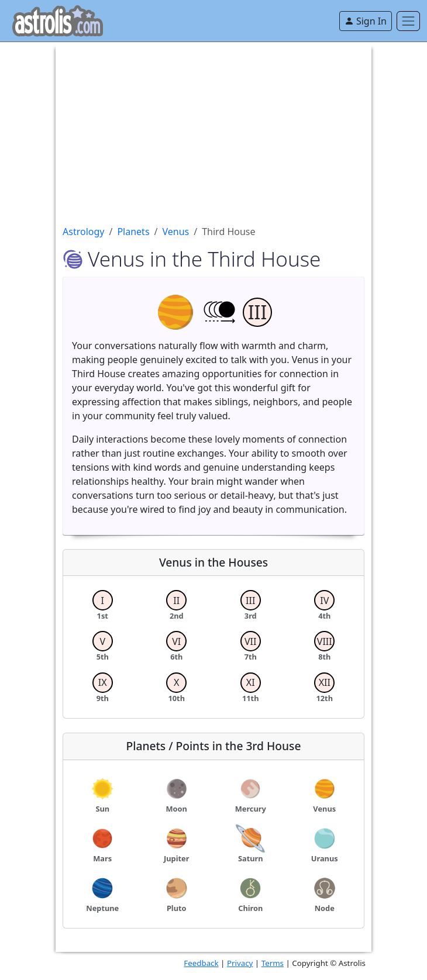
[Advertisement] (213, 124)
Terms (273, 963)
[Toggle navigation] (408, 21)
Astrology (83, 232)
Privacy (240, 963)
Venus (176, 232)
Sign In (366, 21)
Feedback (201, 963)
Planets (133, 232)
